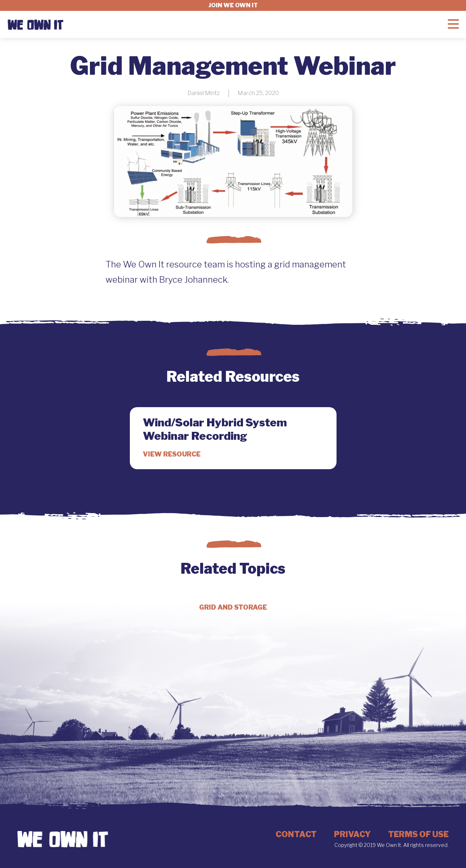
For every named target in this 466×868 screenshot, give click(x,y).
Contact (296, 834)
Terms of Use (418, 834)
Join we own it (233, 5)
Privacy (352, 834)
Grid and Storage (233, 607)
